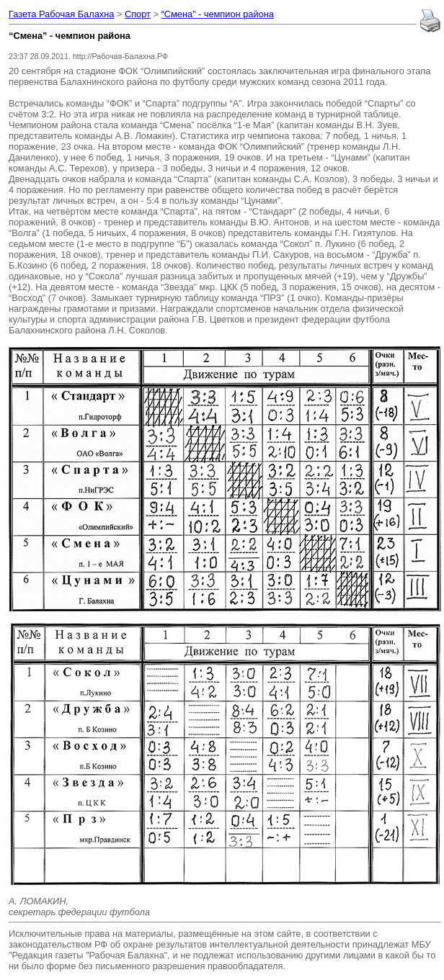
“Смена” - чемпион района (218, 14)
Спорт (138, 14)
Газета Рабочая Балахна (61, 14)
